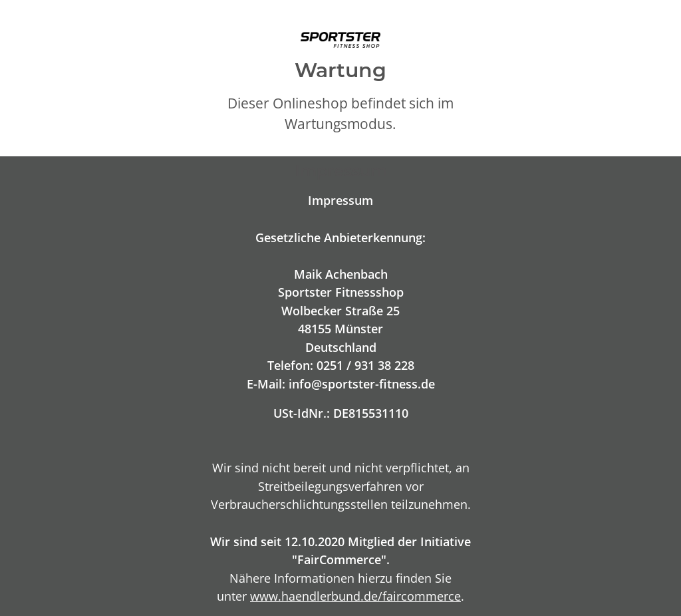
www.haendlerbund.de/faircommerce (355, 596)
